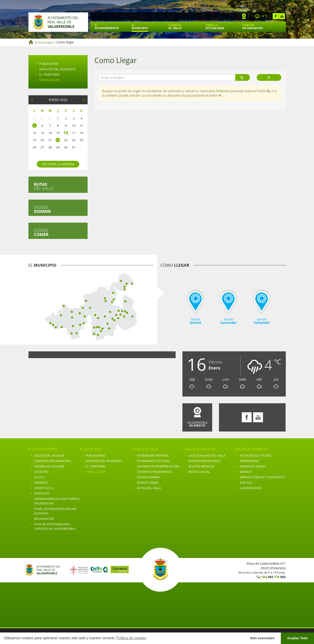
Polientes (223, 91)
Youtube (282, 16)
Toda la (215, 27)
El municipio (44, 42)
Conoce (175, 27)
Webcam (244, 16)
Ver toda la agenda (58, 164)
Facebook (276, 16)
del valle (44, 186)
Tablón (253, 27)
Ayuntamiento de (58, 22)
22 (58, 140)
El (107, 27)
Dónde (42, 209)
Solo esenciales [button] (262, 638)
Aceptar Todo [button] (297, 638)
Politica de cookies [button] (131, 638)
